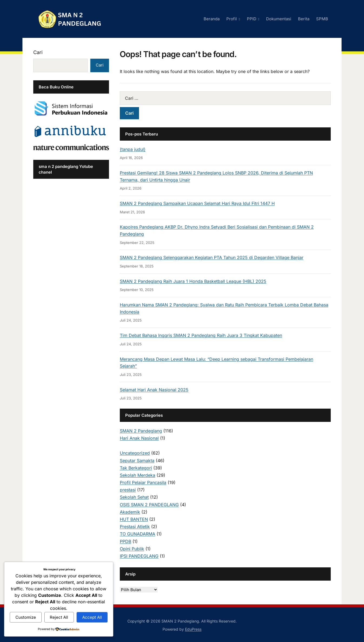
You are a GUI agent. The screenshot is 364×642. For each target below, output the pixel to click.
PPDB (125, 541)
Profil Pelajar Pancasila (143, 482)
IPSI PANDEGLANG (139, 556)
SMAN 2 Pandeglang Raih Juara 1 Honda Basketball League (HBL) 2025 (193, 281)
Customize (26, 617)
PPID (252, 19)
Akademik (130, 512)
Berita (304, 19)
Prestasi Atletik (135, 527)
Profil (232, 19)
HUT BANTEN (134, 519)
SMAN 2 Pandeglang (141, 431)
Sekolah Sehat (134, 497)
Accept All (92, 617)
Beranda (212, 19)
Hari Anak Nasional (139, 438)
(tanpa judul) (133, 149)
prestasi (128, 490)
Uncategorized (135, 453)
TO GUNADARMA (138, 534)
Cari (38, 52)
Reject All (59, 617)
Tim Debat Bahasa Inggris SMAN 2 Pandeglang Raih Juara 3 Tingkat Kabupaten (201, 335)
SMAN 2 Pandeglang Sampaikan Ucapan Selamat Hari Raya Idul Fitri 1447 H (197, 203)
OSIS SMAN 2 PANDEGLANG (149, 505)
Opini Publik (132, 549)
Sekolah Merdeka (138, 475)
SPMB (322, 19)
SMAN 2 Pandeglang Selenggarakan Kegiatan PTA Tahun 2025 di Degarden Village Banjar (212, 257)
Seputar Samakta (137, 461)
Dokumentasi (279, 19)
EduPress (193, 629)
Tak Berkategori (136, 468)
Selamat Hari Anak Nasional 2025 (154, 390)
